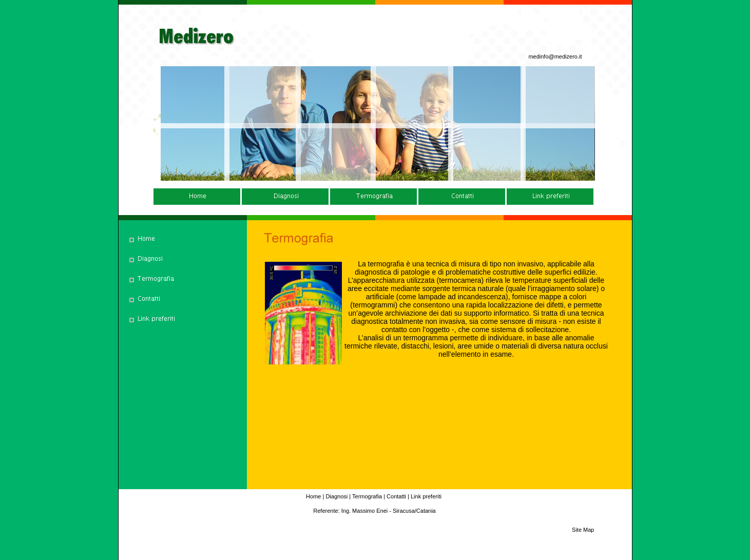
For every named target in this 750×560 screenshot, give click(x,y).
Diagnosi (336, 496)
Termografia (367, 496)
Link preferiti (426, 496)
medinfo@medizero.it (555, 56)
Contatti (396, 496)
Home (313, 496)
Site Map (583, 530)
